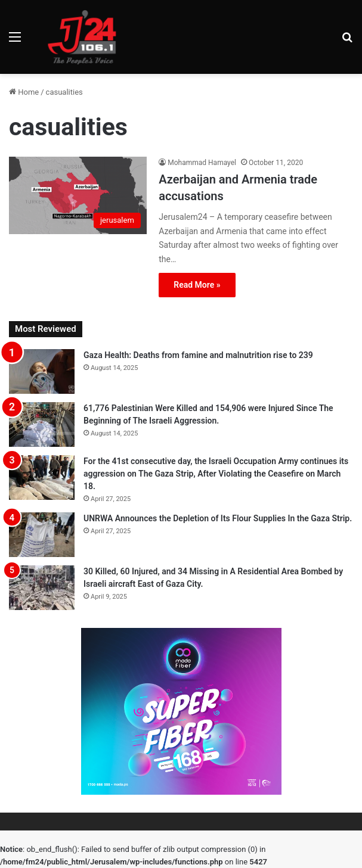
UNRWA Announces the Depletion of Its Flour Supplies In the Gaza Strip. (218, 518)
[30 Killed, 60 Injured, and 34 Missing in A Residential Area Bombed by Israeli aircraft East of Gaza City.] (42, 588)
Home (24, 92)
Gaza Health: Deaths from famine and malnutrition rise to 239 (198, 355)
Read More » (197, 285)
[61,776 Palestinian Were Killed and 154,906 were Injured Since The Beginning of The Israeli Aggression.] (42, 424)
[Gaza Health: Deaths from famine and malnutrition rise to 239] (42, 371)
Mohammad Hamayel (202, 163)
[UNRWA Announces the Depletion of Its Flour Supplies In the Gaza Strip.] (42, 535)
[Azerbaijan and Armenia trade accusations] (78, 195)
